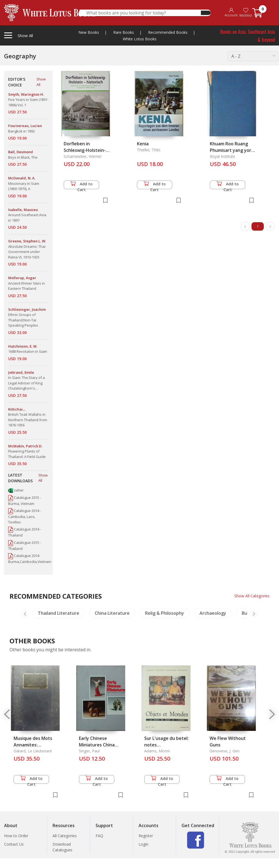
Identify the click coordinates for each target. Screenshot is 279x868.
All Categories (65, 836)
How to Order (16, 836)
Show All (41, 82)
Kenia (143, 144)
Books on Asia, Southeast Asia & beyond (248, 35)
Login (143, 844)
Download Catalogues (62, 847)
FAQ (99, 836)
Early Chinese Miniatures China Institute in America (100, 745)
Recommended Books (168, 32)
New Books (89, 32)
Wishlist (246, 13)
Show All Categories (252, 596)
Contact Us (14, 844)
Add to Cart (81, 185)
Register (146, 836)
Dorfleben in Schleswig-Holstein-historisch (85, 150)
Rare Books (124, 32)
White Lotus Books (140, 39)
